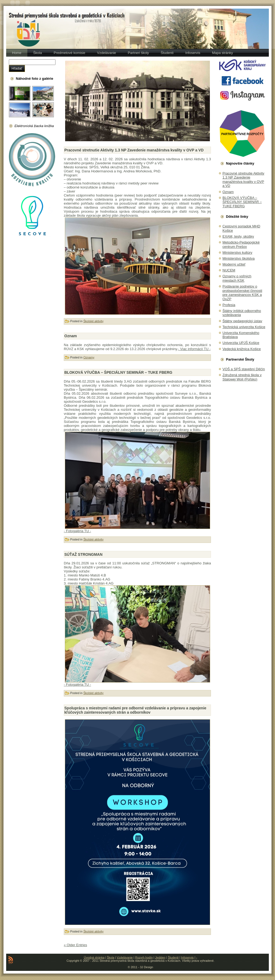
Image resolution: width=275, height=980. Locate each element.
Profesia (229, 305)
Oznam (71, 336)
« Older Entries (75, 945)
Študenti (173, 957)
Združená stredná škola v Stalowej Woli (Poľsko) (242, 377)
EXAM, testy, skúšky (238, 236)
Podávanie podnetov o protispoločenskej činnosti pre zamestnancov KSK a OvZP (242, 293)
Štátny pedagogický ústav (242, 321)
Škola (111, 957)
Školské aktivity (93, 321)
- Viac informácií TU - (194, 349)
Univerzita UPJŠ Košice (241, 343)
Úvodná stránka (94, 957)
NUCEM (229, 270)
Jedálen (160, 957)
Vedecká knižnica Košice (242, 349)
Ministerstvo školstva (239, 258)
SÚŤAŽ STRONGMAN (83, 554)
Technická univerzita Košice (244, 327)
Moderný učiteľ (234, 264)
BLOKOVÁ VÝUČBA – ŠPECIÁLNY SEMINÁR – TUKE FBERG (118, 372)
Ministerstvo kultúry (237, 253)
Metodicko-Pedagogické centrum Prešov (241, 244)
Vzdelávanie (125, 957)
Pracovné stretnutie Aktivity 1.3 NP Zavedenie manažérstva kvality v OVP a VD (134, 150)
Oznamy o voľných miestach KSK (237, 278)
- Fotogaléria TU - (77, 531)
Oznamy (89, 357)
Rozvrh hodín (144, 957)
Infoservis (187, 957)
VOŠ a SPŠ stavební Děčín (244, 369)
